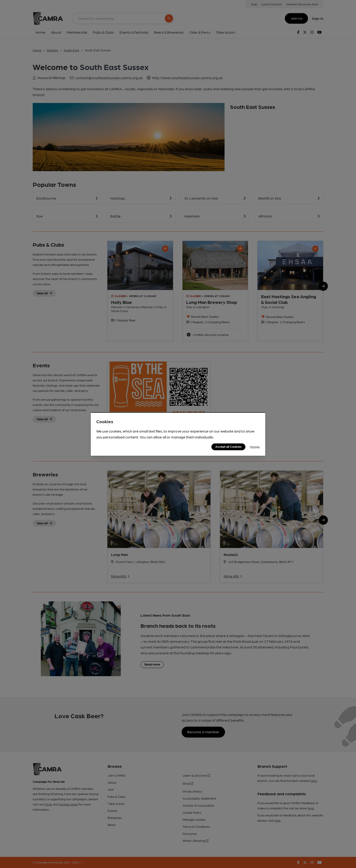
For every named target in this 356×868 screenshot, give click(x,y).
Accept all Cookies (228, 446)
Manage (255, 447)
